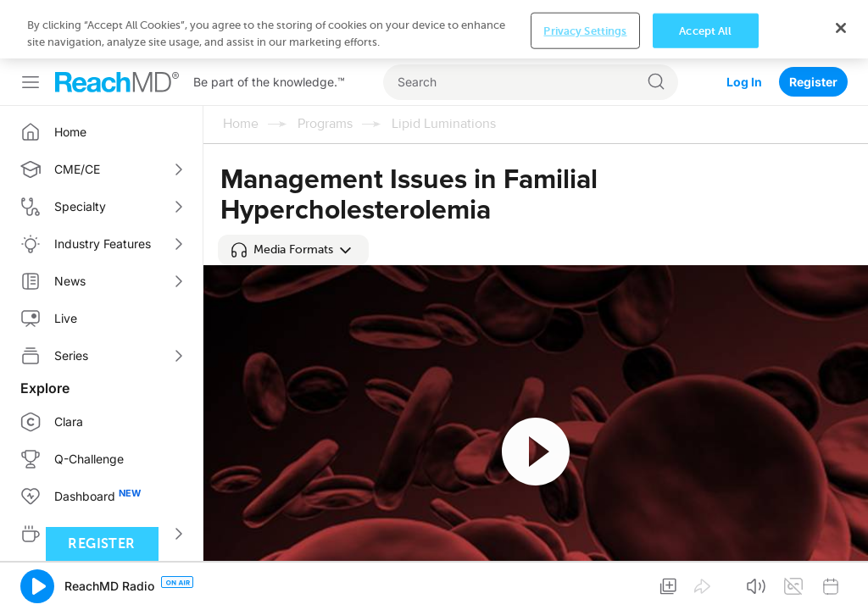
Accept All (705, 583)
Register (813, 23)
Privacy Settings (585, 583)
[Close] (841, 580)
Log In (744, 23)
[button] (293, 191)
